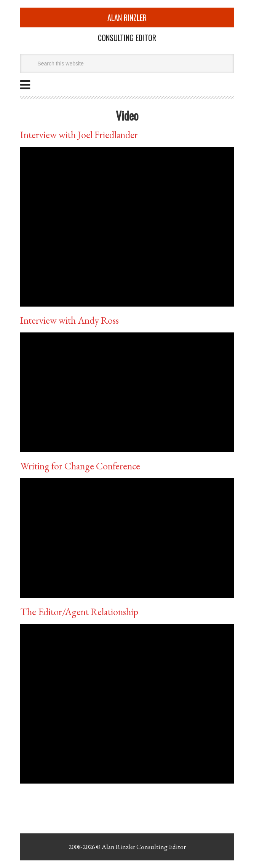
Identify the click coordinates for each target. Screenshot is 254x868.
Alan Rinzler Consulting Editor (144, 847)
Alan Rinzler (127, 17)
